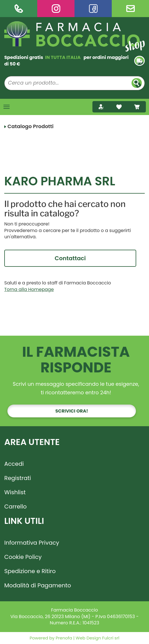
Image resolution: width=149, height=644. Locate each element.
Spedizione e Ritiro (30, 571)
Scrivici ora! (72, 411)
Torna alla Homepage (29, 289)
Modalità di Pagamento (38, 585)
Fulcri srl (111, 638)
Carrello (15, 506)
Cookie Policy (23, 557)
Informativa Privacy (32, 543)
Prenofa (63, 638)
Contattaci (70, 258)
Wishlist (15, 492)
